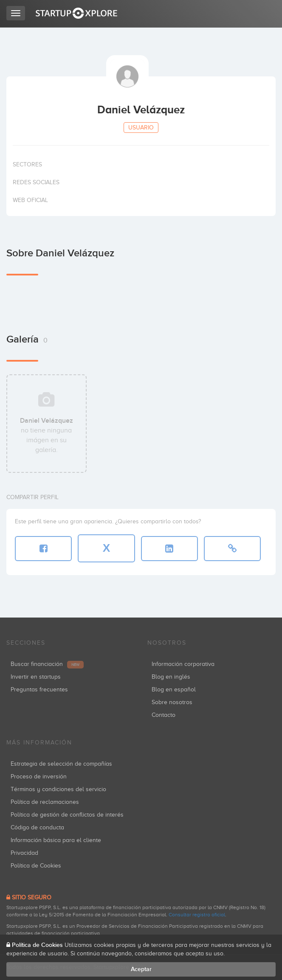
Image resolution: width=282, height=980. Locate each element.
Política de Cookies (36, 866)
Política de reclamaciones (45, 802)
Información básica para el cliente (56, 840)
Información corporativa (183, 664)
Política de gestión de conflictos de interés (67, 815)
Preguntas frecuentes (39, 689)
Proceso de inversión (39, 776)
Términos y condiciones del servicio (58, 789)
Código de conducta (37, 827)
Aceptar (141, 969)
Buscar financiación (47, 664)
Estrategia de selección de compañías (61, 764)
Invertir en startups (36, 677)
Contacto (164, 715)
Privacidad (24, 853)
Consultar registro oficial (197, 915)
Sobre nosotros (172, 702)
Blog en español (174, 689)
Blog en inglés (171, 677)
